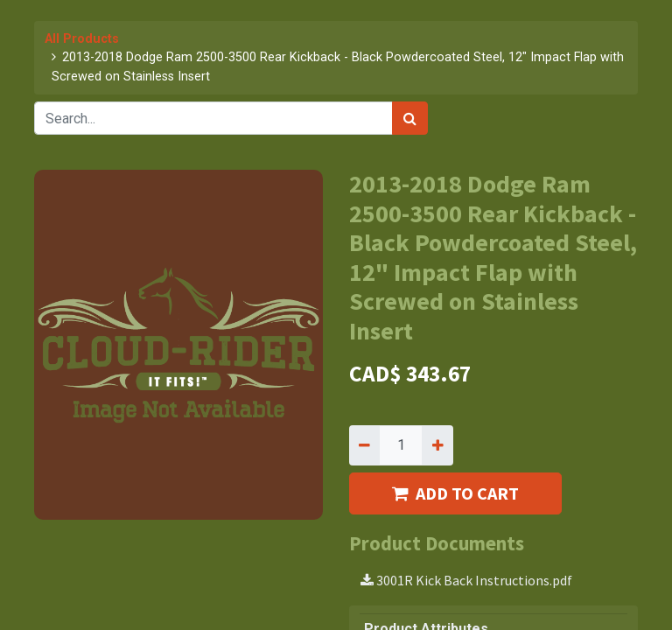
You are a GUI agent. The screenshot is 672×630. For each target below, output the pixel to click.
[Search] (410, 118)
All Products (82, 39)
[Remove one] (364, 445)
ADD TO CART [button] (455, 493)
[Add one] (437, 445)
